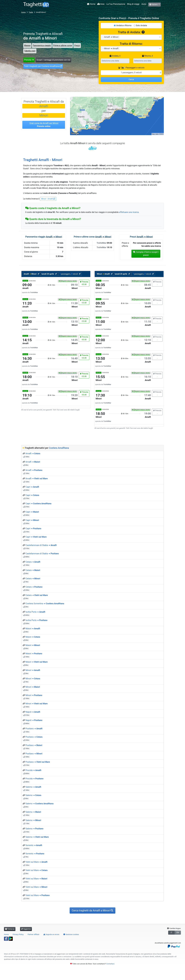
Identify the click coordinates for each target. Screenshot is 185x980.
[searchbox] (121, 37)
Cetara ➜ (33, 562)
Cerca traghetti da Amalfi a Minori (93, 910)
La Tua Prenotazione (116, 4)
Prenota (29, 60)
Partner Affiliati (33, 934)
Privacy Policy (18, 934)
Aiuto (144, 4)
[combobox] (131, 37)
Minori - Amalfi (48, 199)
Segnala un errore (51, 934)
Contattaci (110, 964)
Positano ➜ (34, 729)
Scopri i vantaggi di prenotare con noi (53, 60)
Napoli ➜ (33, 712)
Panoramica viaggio (42, 45)
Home (91, 4)
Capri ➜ (32, 487)
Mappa (27, 45)
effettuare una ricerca (129, 212)
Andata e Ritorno (124, 25)
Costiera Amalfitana (59, 448)
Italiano (154, 4)
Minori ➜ (33, 670)
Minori (44, 115)
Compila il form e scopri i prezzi (146, 254)
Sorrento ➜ (34, 845)
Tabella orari (30, 51)
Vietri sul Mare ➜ (36, 862)
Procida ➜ (33, 770)
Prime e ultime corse (63, 45)
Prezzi (77, 45)
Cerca (131, 79)
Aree (101, 4)
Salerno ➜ (33, 787)
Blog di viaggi (133, 4)
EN (178, 933)
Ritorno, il (147, 56)
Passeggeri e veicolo (131, 68)
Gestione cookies (71, 934)
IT (171, 933)
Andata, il (115, 56)
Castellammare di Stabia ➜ (41, 545)
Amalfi (44, 106)
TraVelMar (93, 148)
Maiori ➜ (33, 629)
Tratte (31, 12)
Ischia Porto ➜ (35, 612)
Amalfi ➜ (33, 454)
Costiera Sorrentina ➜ (45, 604)
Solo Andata (142, 25)
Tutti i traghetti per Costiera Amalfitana (43, 66)
